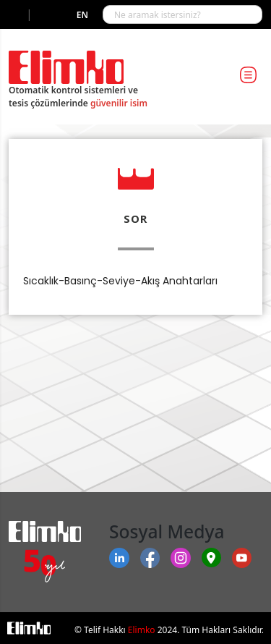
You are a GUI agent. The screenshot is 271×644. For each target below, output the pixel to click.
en (82, 15)
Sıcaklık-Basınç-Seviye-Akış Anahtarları (120, 281)
